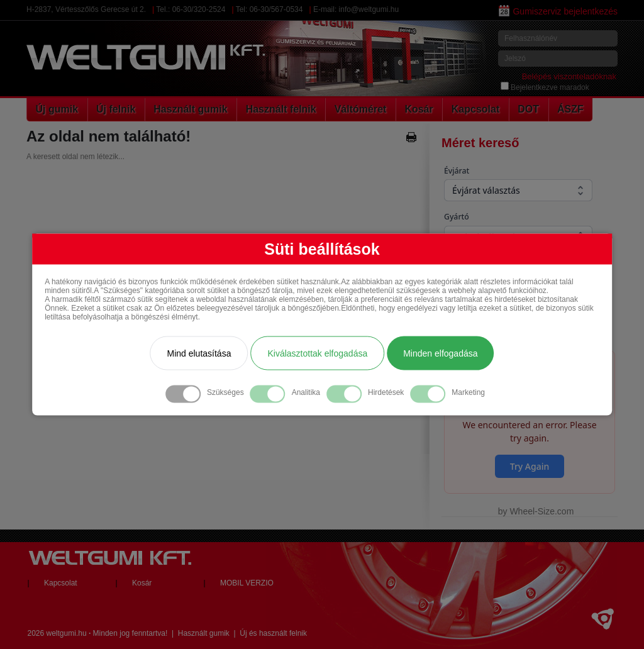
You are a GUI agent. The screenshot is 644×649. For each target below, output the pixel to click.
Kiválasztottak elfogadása (317, 353)
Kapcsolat (475, 109)
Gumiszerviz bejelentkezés (558, 11)
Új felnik (116, 109)
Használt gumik (190, 109)
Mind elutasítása (199, 353)
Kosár (419, 109)
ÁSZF (570, 109)
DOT (528, 109)
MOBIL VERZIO (247, 583)
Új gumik (57, 109)
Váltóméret (361, 109)
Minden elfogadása (440, 353)
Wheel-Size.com (541, 511)
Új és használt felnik (273, 633)
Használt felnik (281, 109)
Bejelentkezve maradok (545, 87)
